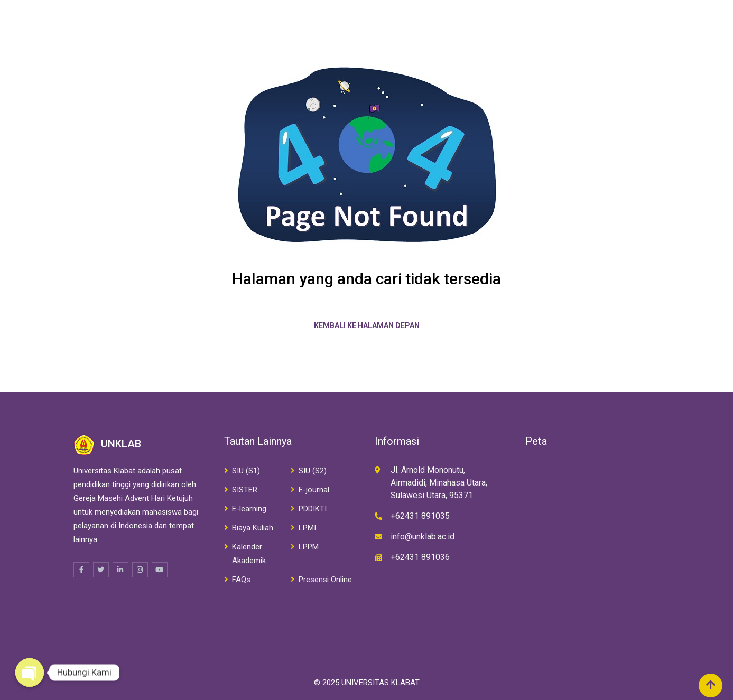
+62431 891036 (420, 557)
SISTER (245, 490)
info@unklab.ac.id (423, 536)
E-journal (314, 490)
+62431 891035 (420, 516)
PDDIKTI (313, 509)
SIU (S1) (246, 471)
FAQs (241, 580)
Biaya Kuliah (253, 528)
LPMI (307, 528)
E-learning (249, 509)
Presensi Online (325, 580)
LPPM (309, 547)
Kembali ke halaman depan (367, 325)
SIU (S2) (313, 471)
